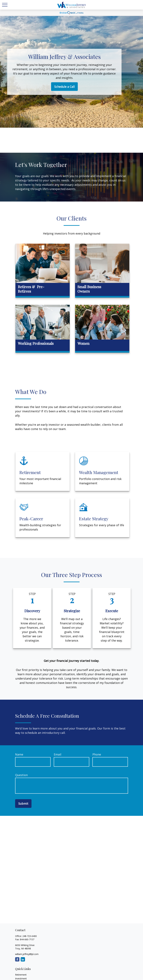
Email (58, 754)
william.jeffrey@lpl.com (27, 954)
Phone (97, 754)
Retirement (21, 975)
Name (19, 754)
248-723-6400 (30, 936)
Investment (21, 978)
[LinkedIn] (23, 959)
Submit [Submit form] (23, 804)
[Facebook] (17, 959)
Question (21, 775)
